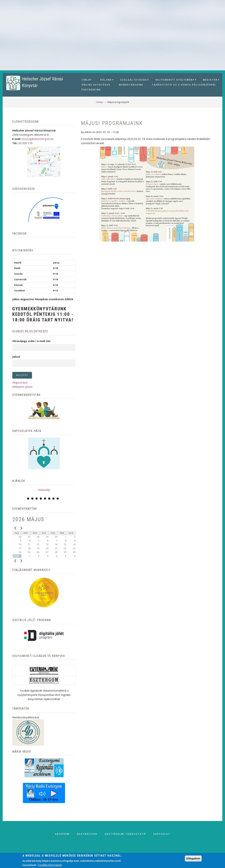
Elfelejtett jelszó (22, 387)
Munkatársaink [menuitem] (131, 85)
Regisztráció (20, 382)
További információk (50, 865)
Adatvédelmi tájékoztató (125, 834)
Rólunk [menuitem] (106, 80)
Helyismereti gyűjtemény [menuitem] (175, 80)
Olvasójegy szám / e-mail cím (31, 341)
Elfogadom (193, 858)
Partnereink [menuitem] (91, 90)
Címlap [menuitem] (87, 80)
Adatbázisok (87, 834)
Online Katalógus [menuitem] (96, 85)
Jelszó (16, 357)
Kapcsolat (162, 834)
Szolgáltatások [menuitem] (133, 80)
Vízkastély (44, 490)
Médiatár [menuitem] (210, 80)
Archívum (62, 834)
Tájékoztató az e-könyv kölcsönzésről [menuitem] (184, 85)
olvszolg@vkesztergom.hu (38, 139)
